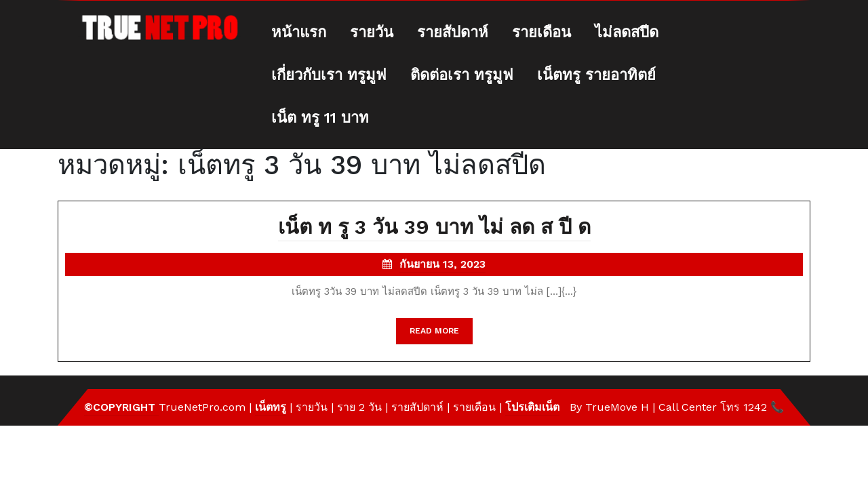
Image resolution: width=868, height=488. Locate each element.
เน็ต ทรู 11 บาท (320, 118)
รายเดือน (541, 32)
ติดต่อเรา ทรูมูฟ (462, 75)
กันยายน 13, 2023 (442, 265)
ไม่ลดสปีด (627, 32)
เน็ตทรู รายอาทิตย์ (596, 75)
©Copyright (121, 407)
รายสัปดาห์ (453, 32)
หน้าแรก (299, 32)
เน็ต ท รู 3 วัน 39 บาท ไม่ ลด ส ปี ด (434, 228)
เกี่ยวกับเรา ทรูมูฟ (329, 75)
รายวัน (372, 32)
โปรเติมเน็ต (532, 407)
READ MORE (441, 334)
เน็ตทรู (271, 407)
